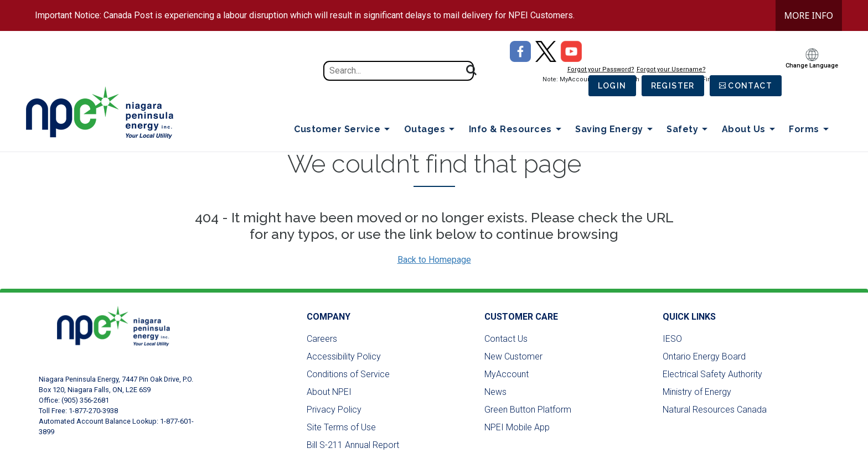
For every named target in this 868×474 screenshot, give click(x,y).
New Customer (513, 356)
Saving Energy (616, 129)
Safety (689, 129)
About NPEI (329, 392)
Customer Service (344, 129)
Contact (750, 86)
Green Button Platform (528, 410)
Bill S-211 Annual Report (353, 445)
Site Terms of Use (341, 427)
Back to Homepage (434, 260)
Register (673, 86)
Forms (811, 129)
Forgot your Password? (601, 69)
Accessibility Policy (344, 356)
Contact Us (506, 339)
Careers (322, 339)
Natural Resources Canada (715, 410)
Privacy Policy (334, 410)
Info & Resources (517, 129)
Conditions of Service (348, 374)
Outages (432, 129)
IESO (672, 339)
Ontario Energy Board (704, 356)
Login (612, 86)
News (495, 392)
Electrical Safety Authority (712, 374)
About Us (751, 129)
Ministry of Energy (697, 392)
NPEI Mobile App (517, 427)
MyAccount (507, 374)
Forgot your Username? (671, 69)
